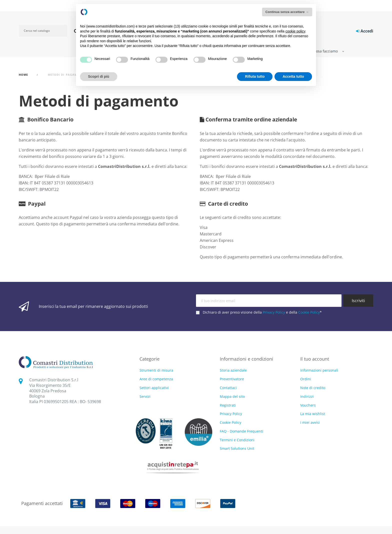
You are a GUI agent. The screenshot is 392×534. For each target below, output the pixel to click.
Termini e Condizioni (237, 440)
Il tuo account (315, 359)
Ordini (306, 379)
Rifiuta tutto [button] (255, 76)
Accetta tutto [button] (293, 76)
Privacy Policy (274, 312)
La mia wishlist (313, 414)
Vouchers (308, 405)
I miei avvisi (310, 422)
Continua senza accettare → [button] (287, 12)
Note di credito (313, 388)
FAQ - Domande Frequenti (241, 431)
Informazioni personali (319, 370)
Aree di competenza (156, 379)
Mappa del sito (232, 396)
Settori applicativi (154, 388)
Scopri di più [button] (99, 76)
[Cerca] (43, 31)
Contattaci (228, 388)
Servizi (145, 397)
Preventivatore (232, 379)
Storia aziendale (233, 370)
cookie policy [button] (295, 31)
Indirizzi (307, 396)
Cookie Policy (309, 312)
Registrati (228, 405)
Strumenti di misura (156, 370)
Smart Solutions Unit (237, 448)
